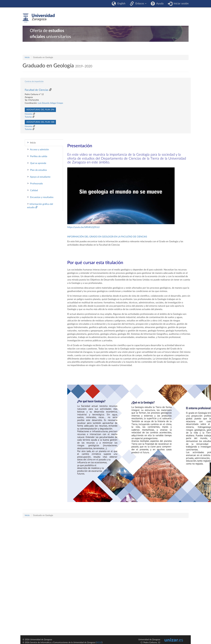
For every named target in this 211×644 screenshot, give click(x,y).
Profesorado (35, 183)
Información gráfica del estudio (40, 206)
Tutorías (28, 117)
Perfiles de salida (37, 156)
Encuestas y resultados (40, 197)
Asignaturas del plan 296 (40, 110)
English (121, 4)
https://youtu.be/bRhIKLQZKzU (83, 227)
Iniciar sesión (180, 4)
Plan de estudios (37, 170)
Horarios (29, 114)
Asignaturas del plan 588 (40, 122)
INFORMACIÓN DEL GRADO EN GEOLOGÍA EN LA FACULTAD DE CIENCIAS (107, 237)
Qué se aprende (37, 163)
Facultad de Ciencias (37, 90)
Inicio (27, 57)
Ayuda (159, 4)
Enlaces (140, 4)
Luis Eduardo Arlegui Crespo (50, 103)
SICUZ (99, 643)
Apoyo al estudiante (39, 177)
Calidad (32, 190)
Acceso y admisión (38, 149)
